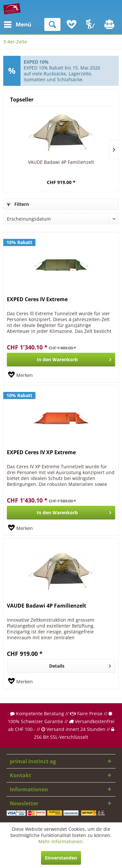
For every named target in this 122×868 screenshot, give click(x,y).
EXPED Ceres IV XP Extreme (41, 452)
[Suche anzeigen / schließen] (52, 24)
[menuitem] (9, 24)
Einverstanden (61, 858)
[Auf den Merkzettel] (20, 375)
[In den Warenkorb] (61, 360)
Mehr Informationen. (61, 841)
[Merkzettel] (72, 24)
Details (80, 665)
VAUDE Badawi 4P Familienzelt (61, 162)
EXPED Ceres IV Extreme (37, 299)
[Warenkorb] (110, 24)
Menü (11, 24)
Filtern (18, 204)
